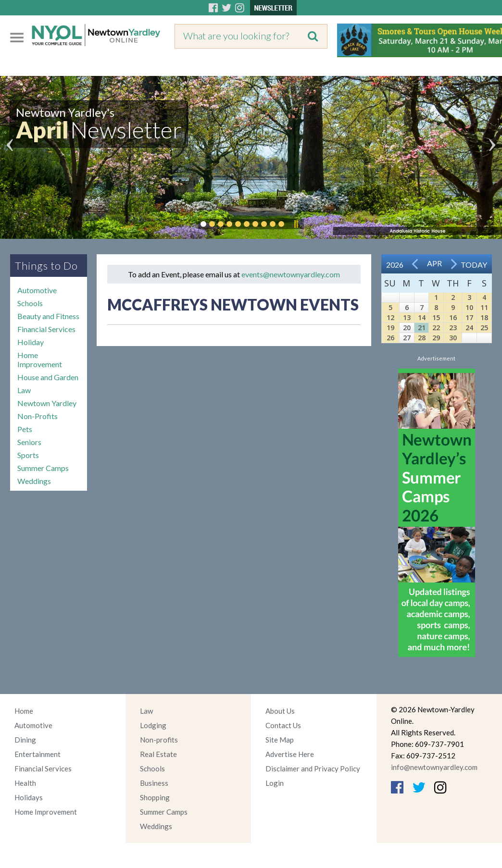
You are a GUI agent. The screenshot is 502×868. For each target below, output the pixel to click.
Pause (296, 224)
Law (24, 390)
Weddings (34, 481)
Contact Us (283, 725)
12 (390, 317)
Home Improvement (40, 360)
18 (484, 317)
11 (484, 307)
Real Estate (158, 754)
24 (469, 328)
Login (275, 783)
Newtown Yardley (47, 403)
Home (24, 711)
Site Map (280, 740)
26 (390, 338)
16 (453, 317)
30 (453, 338)
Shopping (155, 797)
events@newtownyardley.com (291, 274)
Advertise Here (290, 754)
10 (469, 307)
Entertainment (38, 754)
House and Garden (48, 377)
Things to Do (46, 266)
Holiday (31, 342)
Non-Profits (38, 416)
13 (407, 317)
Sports (28, 455)
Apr (434, 263)
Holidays (29, 797)
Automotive (37, 290)
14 (422, 317)
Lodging (153, 725)
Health (25, 783)
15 (436, 317)
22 (436, 328)
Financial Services (46, 329)
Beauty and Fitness (48, 316)
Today (474, 265)
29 (436, 338)
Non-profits (159, 740)
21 (422, 328)
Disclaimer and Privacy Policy (313, 769)
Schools (30, 303)
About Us (280, 711)
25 (484, 328)
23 (453, 328)
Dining (25, 740)
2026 (395, 265)
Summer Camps (43, 468)
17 (469, 317)
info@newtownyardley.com (434, 767)
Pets (25, 429)
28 (422, 338)
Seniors (29, 442)
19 (390, 328)
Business (154, 783)
